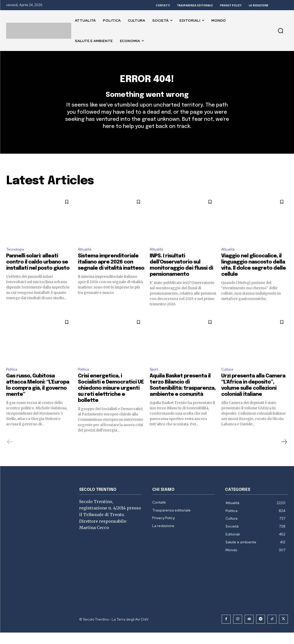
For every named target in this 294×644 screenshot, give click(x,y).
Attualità (86, 259)
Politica (13, 380)
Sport (155, 380)
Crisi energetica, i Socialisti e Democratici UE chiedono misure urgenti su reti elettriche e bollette (111, 400)
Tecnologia (16, 259)
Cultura (228, 380)
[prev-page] (10, 453)
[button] (281, 31)
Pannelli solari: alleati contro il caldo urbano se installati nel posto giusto (38, 272)
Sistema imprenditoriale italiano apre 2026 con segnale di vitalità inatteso (111, 272)
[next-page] (284, 453)
